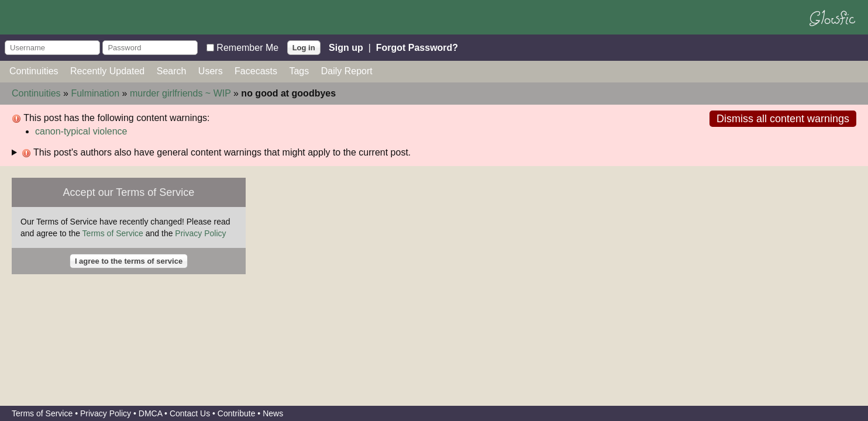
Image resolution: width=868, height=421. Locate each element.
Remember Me (247, 47)
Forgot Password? (417, 47)
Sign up (346, 47)
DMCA (150, 413)
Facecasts (256, 71)
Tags (299, 71)
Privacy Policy (200, 233)
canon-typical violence (81, 131)
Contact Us (190, 413)
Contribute (237, 413)
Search (172, 71)
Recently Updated (107, 71)
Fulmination (95, 93)
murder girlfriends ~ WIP (180, 93)
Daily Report (347, 71)
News (273, 413)
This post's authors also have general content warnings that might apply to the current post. (216, 153)
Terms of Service (113, 233)
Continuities (34, 71)
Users (211, 71)
